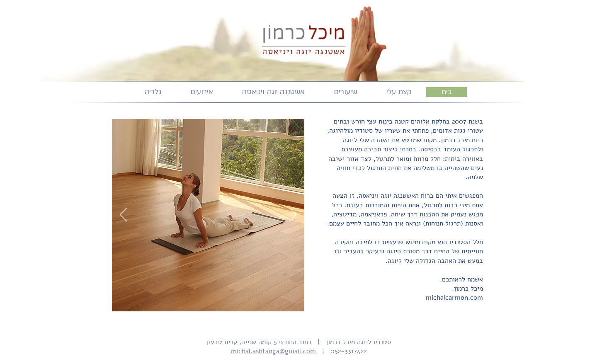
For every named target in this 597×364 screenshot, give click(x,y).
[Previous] (124, 215)
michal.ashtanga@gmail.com (273, 351)
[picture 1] (184, 298)
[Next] (293, 215)
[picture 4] (214, 298)
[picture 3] (204, 298)
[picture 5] (223, 298)
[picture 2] (195, 298)
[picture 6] (233, 298)
